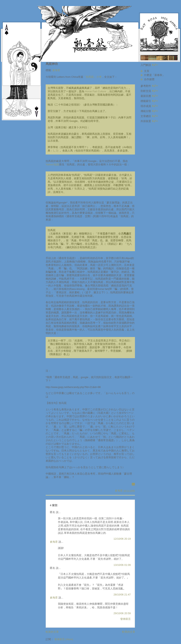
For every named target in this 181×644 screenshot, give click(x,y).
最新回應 (149, 96)
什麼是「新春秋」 (154, 75)
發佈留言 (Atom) (64, 639)
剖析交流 (149, 91)
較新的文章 (52, 632)
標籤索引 (149, 101)
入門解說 (149, 65)
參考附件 (149, 86)
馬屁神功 (52, 64)
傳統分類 (149, 111)
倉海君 (56, 70)
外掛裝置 (149, 121)
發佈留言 (125, 619)
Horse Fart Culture (96, 91)
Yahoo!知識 (52, 164)
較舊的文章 (129, 632)
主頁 (147, 71)
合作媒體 (149, 79)
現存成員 (149, 106)
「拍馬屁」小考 (92, 77)
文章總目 (149, 116)
